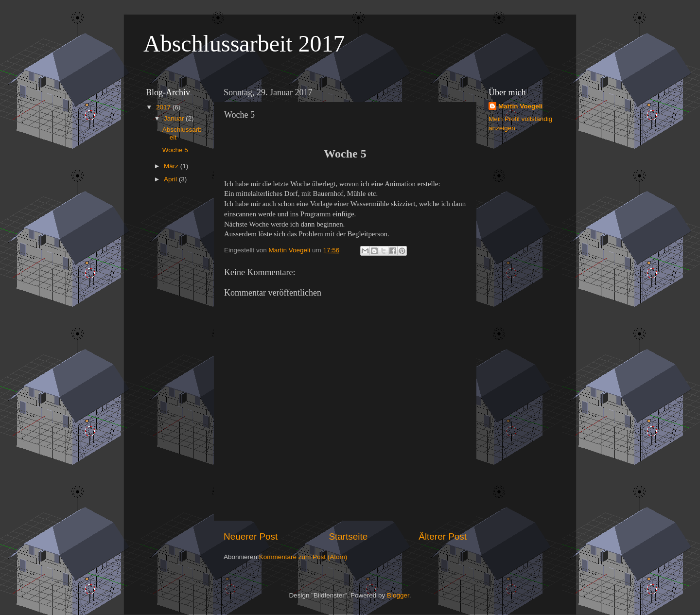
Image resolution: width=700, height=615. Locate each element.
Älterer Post (443, 536)
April (171, 179)
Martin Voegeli (520, 106)
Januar (175, 118)
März (172, 166)
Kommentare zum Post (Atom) (303, 557)
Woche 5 (175, 150)
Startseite (348, 536)
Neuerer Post (251, 536)
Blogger (398, 595)
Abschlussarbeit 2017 (244, 44)
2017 (164, 107)
